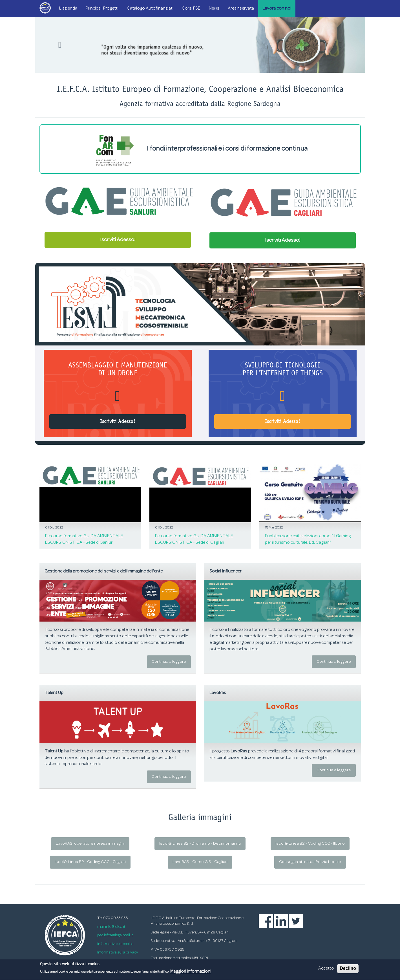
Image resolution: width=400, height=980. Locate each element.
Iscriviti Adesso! (118, 240)
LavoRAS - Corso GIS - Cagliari (200, 862)
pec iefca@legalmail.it (115, 935)
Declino (348, 970)
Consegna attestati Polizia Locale (310, 862)
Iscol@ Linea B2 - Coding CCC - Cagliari (90, 862)
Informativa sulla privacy (118, 953)
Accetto (326, 970)
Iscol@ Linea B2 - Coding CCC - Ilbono (310, 844)
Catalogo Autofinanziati (150, 8)
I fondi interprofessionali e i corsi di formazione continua (200, 149)
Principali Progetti (102, 8)
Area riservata (241, 8)
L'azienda (68, 8)
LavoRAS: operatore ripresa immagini (90, 844)
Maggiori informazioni (191, 974)
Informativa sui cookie (115, 944)
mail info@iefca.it (111, 927)
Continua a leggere (169, 662)
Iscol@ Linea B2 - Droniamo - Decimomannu (200, 844)
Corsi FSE (191, 8)
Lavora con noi (277, 8)
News (214, 8)
